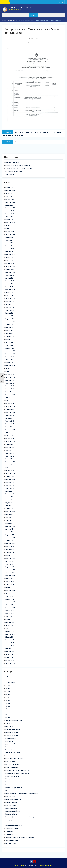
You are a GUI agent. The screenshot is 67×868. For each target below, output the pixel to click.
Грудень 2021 (10, 319)
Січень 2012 (9, 628)
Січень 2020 (9, 371)
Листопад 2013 (10, 570)
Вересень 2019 (10, 380)
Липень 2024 (9, 243)
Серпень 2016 (10, 482)
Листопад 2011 (10, 634)
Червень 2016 (10, 485)
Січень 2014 (9, 564)
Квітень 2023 (9, 287)
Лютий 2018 (9, 433)
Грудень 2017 (10, 439)
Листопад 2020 (10, 351)
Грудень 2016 (10, 471)
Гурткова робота (10, 738)
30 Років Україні (10, 683)
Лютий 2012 (9, 625)
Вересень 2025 (10, 208)
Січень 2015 (9, 532)
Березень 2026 (10, 190)
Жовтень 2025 (10, 205)
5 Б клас (8, 689)
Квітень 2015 (9, 523)
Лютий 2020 (9, 369)
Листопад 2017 (10, 441)
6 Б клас (8, 694)
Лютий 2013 (9, 593)
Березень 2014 (10, 558)
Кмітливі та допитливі (12, 764)
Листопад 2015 (10, 506)
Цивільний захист (11, 843)
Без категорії (9, 726)
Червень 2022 (10, 307)
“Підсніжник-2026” (11, 174)
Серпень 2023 (10, 275)
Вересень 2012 (10, 608)
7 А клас (8, 697)
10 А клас (8, 677)
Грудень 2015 (10, 503)
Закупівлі (8, 747)
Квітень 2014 (9, 555)
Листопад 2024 (10, 234)
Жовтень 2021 (10, 325)
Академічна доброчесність (14, 721)
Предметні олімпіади (12, 808)
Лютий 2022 (9, 316)
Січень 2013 (9, 596)
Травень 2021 (10, 336)
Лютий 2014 (9, 561)
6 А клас (8, 691)
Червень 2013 (10, 582)
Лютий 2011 (9, 655)
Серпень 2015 (10, 514)
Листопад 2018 (10, 406)
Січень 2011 (9, 657)
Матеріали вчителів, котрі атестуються (17, 770)
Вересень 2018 (10, 412)
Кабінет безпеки (35, 43)
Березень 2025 (10, 223)
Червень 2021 (10, 333)
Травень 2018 (10, 424)
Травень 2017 (10, 456)
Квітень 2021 (9, 339)
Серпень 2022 (10, 301)
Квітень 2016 (9, 491)
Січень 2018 (9, 436)
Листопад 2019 (10, 377)
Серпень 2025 (10, 211)
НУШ (7, 791)
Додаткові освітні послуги (13, 744)
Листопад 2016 (10, 474)
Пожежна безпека (11, 802)
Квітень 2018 (9, 427)
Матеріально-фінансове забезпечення (17, 773)
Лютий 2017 (9, 465)
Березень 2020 (10, 366)
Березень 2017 (10, 462)
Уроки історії (9, 832)
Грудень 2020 (10, 348)
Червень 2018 (10, 421)
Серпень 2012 (10, 611)
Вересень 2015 (10, 512)
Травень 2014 (10, 552)
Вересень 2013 (10, 576)
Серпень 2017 (10, 450)
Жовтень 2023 (10, 269)
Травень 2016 (10, 488)
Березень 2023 (10, 290)
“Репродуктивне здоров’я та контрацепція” (19, 168)
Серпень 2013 (10, 579)
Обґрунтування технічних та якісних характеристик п (22, 794)
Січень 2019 (9, 401)
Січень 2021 (9, 345)
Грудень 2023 (10, 263)
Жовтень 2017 (10, 444)
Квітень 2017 (9, 459)
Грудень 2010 (10, 660)
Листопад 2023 (10, 266)
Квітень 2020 (9, 363)
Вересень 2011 (10, 640)
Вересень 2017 (10, 447)
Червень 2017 (10, 453)
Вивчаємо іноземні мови (13, 729)
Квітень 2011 (9, 649)
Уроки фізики (9, 834)
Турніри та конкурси (12, 829)
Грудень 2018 (10, 404)
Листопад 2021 (10, 322)
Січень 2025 (9, 228)
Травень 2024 (10, 249)
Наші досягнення (11, 782)
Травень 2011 (10, 646)
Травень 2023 (10, 284)
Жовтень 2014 (10, 541)
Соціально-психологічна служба (15, 826)
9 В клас (8, 718)
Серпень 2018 (10, 415)
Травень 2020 (10, 360)
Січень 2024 (9, 261)
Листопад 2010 (10, 663)
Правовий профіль (11, 805)
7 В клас (8, 703)
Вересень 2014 (10, 544)
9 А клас (8, 712)
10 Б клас (8, 680)
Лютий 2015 (9, 529)
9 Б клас (8, 715)
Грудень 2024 (10, 231)
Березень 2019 (10, 395)
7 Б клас (8, 700)
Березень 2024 (10, 255)
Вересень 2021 (10, 328)
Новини (8, 785)
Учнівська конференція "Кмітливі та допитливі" (20, 837)
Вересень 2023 (10, 272)
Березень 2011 (10, 652)
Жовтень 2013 (10, 573)
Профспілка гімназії (11, 814)
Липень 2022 (9, 304)
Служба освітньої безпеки (13, 823)
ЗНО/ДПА (8, 756)
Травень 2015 (10, 520)
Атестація (9, 724)
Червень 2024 (10, 246)
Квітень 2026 (9, 188)
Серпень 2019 (10, 383)
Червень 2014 (10, 549)
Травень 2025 (10, 217)
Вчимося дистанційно (12, 732)
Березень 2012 (10, 622)
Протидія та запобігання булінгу (15, 811)
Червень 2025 (10, 214)
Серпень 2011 (10, 643)
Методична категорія (12, 776)
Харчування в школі (12, 840)
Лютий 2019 (9, 398)
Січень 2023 (9, 296)
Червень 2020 (10, 357)
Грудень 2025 (10, 199)
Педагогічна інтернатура (13, 799)
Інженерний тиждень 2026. (14, 171)
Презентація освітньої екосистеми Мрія (18, 165)
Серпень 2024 (10, 240)
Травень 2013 (10, 585)
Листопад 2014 (10, 538)
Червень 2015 (10, 517)
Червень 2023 (10, 281)
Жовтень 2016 (10, 477)
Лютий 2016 (9, 497)
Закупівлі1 (9, 750)
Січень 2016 (9, 500)
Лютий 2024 (9, 258)
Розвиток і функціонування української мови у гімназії (22, 817)
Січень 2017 (9, 468)
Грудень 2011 (10, 631)
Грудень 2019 (10, 374)
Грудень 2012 (10, 599)
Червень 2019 (10, 386)
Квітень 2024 (9, 252)
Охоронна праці (10, 797)
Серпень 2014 (10, 547)
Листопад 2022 (10, 298)
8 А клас (8, 706)
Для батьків (9, 741)
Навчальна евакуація (17, 2)
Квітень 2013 (9, 587)
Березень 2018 (10, 430)
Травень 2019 (10, 389)
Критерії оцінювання (12, 767)
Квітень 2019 (9, 392)
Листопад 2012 (10, 602)
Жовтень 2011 (10, 637)
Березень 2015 (10, 526)
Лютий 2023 (9, 293)
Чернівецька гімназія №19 (20, 7)
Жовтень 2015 (10, 509)
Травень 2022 (10, 310)
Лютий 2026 (9, 193)
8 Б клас (8, 709)
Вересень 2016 (10, 479)
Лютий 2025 (9, 225)
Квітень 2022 (9, 313)
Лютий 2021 (9, 342)
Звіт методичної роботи (13, 753)
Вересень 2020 (10, 354)
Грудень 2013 (10, 567)
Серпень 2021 (10, 331)
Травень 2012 (10, 617)
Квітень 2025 (9, 220)
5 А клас (8, 686)
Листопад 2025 (10, 202)
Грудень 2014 (10, 535)
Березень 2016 (10, 494)
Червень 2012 (10, 614)
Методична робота (11, 779)
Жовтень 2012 (10, 605)
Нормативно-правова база (14, 788)
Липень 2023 (9, 278)
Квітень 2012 (9, 620)
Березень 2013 (10, 590)
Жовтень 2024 (10, 237)
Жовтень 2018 (10, 409)
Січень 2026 (9, 196)
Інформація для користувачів (14, 759)
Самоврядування (11, 820)
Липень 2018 (9, 418)
